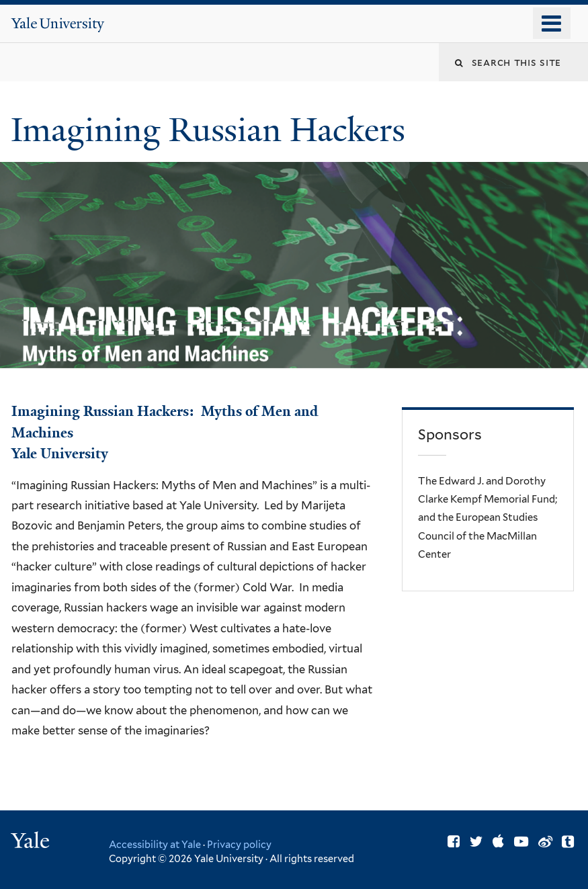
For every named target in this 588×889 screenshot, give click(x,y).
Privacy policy (239, 844)
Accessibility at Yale (155, 844)
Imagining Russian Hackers (212, 130)
